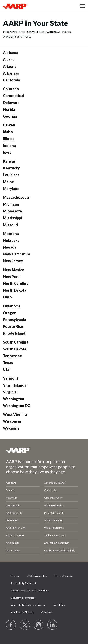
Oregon (10, 313)
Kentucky (11, 168)
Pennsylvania (15, 320)
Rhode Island (14, 333)
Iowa (7, 152)
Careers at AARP (53, 498)
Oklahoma (12, 306)
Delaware (11, 103)
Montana (11, 234)
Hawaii (9, 125)
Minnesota (12, 211)
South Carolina (16, 342)
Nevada (10, 247)
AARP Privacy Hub (37, 576)
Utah (7, 369)
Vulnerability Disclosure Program (29, 605)
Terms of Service (64, 576)
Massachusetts (16, 197)
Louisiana (11, 175)
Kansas (9, 161)
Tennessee (13, 356)
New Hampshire (17, 254)
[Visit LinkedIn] (52, 625)
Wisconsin (12, 421)
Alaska (9, 59)
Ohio (7, 297)
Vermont (11, 378)
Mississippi (12, 218)
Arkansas (11, 73)
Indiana (9, 146)
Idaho (8, 132)
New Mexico (14, 270)
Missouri (11, 225)
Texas (8, 363)
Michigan (11, 204)
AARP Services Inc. (54, 505)
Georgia (10, 116)
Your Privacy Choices (22, 612)
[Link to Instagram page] (39, 625)
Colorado (11, 89)
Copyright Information (23, 598)
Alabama (10, 53)
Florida (9, 109)
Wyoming (11, 428)
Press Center (13, 550)
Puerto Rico (13, 326)
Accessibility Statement (23, 583)
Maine (8, 182)
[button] (82, 6)
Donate (10, 490)
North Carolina (16, 283)
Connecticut (14, 96)
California (12, 80)
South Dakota (15, 349)
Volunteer (12, 498)
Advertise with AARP (55, 483)
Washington (14, 399)
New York (11, 277)
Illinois (9, 139)
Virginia (10, 392)
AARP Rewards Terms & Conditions (30, 590)
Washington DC (16, 406)
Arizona (10, 66)
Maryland (11, 189)
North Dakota (15, 290)
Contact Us (50, 490)
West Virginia (15, 414)
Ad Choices (60, 605)
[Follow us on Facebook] (11, 625)
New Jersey (13, 261)
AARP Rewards (14, 513)
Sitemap (15, 576)
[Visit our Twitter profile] (25, 625)
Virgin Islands (15, 385)
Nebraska (11, 240)
